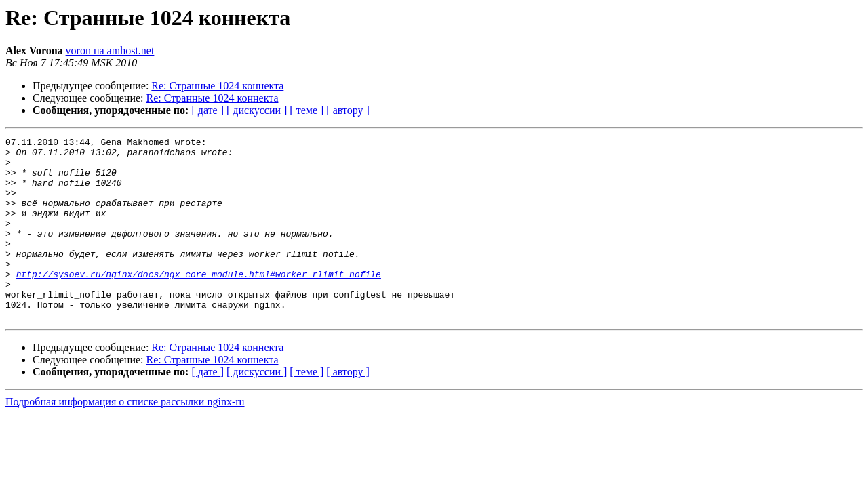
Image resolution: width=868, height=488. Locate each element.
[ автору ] (348, 110)
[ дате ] (208, 110)
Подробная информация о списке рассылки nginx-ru (125, 438)
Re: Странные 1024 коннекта (217, 86)
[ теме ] (307, 110)
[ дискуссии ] (257, 110)
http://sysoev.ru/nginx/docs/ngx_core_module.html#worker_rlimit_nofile (199, 302)
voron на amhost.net (110, 50)
